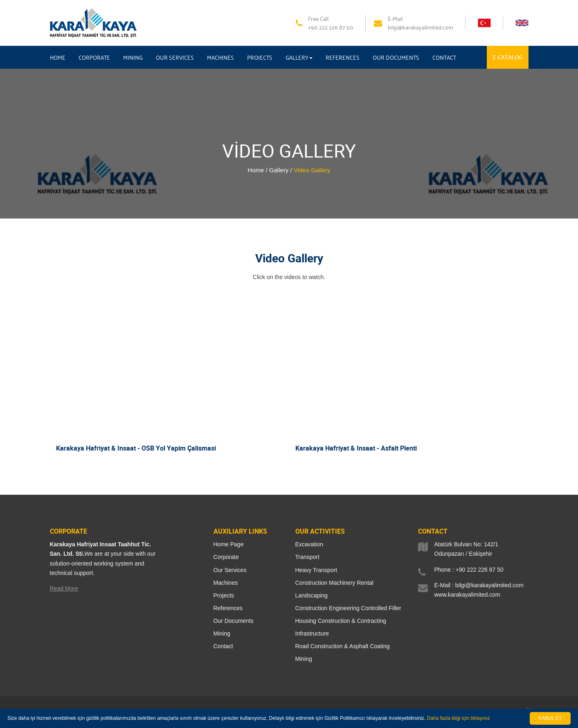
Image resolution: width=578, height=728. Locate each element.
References (228, 608)
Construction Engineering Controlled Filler (348, 608)
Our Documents (234, 621)
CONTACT (444, 57)
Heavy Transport (316, 570)
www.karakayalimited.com (467, 595)
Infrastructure (312, 633)
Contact (223, 646)
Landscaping (311, 595)
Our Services (230, 570)
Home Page (229, 544)
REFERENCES (343, 57)
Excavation (309, 544)
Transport (307, 557)
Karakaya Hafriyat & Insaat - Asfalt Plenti (356, 448)
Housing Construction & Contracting (341, 621)
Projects (224, 595)
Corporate (226, 557)
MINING (133, 57)
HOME (58, 57)
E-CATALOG (508, 57)
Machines (226, 583)
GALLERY (299, 57)
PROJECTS (260, 57)
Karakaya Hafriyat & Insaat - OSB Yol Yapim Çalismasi (136, 448)
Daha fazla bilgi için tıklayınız (459, 718)
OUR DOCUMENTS (396, 57)
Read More (64, 588)
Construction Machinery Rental (334, 583)
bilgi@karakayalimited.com (489, 585)
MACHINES (220, 57)
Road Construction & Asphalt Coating (343, 646)
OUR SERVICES (175, 57)
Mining (222, 633)
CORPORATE (94, 57)
